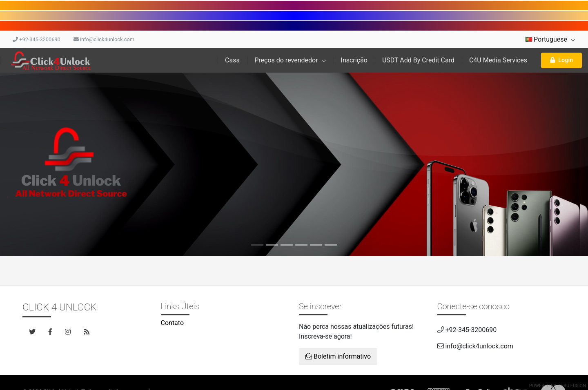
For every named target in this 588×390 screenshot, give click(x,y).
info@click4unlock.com (104, 39)
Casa (232, 60)
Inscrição (354, 60)
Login (561, 60)
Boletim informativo (338, 356)
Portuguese (550, 39)
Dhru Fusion (572, 386)
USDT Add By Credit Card (418, 60)
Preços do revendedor (290, 60)
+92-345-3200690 (37, 39)
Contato (173, 323)
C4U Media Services (498, 60)
